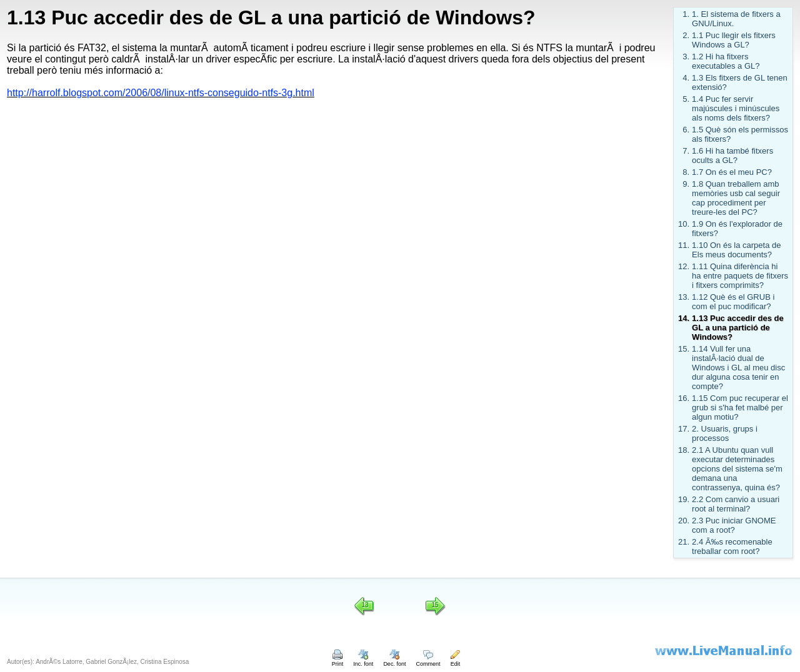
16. (684, 398)
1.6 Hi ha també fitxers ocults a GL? (732, 156)
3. (686, 57)
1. (686, 14)
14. (684, 318)
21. (684, 542)
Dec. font (394, 661)
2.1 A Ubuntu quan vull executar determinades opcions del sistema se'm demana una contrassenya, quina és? (737, 469)
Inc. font (363, 661)
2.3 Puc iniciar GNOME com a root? (734, 525)
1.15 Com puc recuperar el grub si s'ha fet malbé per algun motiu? (740, 408)
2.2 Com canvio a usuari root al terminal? (736, 504)
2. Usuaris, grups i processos (725, 433)
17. (684, 429)
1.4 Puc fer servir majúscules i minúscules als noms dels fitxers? (736, 108)
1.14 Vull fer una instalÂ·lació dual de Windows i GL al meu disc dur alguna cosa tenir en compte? (738, 368)
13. (684, 297)
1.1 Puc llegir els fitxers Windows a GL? (734, 40)
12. (684, 266)
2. (686, 35)
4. (686, 78)
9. (686, 184)
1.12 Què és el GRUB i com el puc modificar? (733, 302)
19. (684, 499)
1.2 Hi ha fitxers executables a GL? (726, 61)
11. (684, 245)
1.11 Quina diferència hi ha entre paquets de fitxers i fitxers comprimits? (740, 276)
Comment (428, 661)
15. (684, 349)
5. (686, 99)
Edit (455, 661)
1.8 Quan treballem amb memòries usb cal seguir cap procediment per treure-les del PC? (736, 198)
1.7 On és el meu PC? (732, 172)
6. (686, 130)
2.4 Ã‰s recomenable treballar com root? (732, 546)
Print (338, 661)
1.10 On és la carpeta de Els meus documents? (736, 250)
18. (684, 450)
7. (686, 151)
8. (686, 172)
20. (684, 521)
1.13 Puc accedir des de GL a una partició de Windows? (738, 328)
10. (684, 224)
